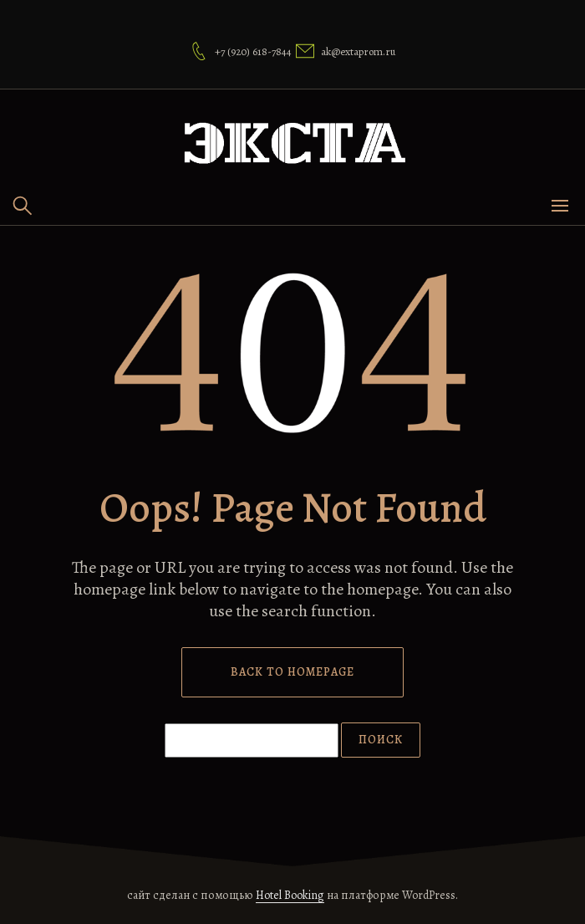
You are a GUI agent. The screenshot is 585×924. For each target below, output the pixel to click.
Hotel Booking (290, 895)
